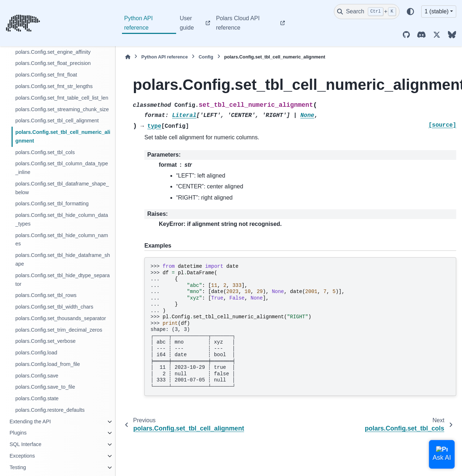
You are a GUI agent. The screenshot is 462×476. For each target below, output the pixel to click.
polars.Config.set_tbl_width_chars (54, 307)
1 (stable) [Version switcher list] (437, 11)
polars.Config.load (36, 353)
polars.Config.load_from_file (47, 364)
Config (206, 57)
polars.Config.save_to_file (45, 387)
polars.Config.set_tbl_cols (45, 152)
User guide (187, 23)
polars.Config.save (37, 376)
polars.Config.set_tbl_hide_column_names (62, 240)
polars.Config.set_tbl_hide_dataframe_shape (62, 259)
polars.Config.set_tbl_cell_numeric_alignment (63, 136)
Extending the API (30, 422)
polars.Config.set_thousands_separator (60, 318)
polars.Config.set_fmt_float (46, 75)
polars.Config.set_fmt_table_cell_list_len (62, 98)
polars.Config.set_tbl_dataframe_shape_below (62, 188)
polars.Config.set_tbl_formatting (52, 204)
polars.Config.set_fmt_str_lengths (54, 86)
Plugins (18, 433)
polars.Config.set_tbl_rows (46, 295)
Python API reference (138, 23)
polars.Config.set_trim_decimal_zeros (59, 330)
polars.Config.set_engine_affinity (53, 52)
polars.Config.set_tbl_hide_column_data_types (62, 219)
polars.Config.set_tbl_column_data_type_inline (62, 168)
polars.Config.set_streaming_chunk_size (62, 109)
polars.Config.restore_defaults (50, 410)
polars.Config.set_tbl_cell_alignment (57, 121)
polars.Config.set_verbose (45, 341)
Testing (18, 467)
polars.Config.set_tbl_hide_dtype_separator (62, 280)
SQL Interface (25, 444)
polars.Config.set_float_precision (53, 63)
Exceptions (22, 456)
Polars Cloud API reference (238, 23)
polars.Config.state (37, 398)
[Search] (367, 12)
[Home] (128, 57)
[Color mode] (410, 12)
